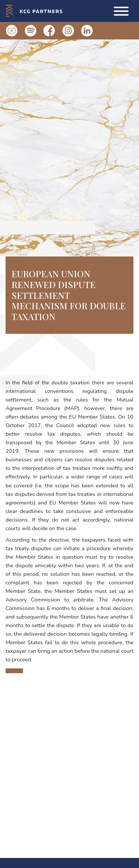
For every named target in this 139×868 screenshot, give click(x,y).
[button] (121, 11)
